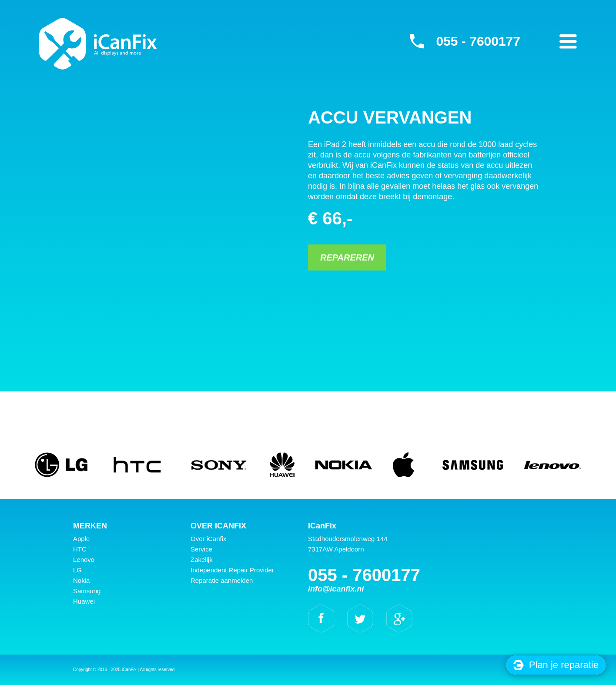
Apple (81, 539)
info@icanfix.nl (336, 589)
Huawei (84, 601)
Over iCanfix (209, 539)
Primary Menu (568, 41)
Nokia (81, 580)
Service (201, 549)
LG (77, 570)
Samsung (87, 591)
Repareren (347, 257)
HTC (80, 549)
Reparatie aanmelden (222, 580)
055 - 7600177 (478, 41)
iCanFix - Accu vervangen (98, 43)
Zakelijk (202, 560)
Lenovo (84, 560)
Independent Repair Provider (232, 570)
